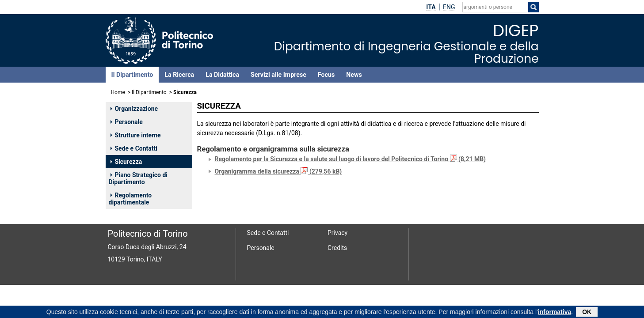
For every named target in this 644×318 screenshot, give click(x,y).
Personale (127, 122)
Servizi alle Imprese (278, 75)
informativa (554, 312)
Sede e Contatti (134, 148)
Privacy (337, 233)
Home (118, 92)
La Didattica (222, 75)
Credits (337, 248)
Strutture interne (136, 135)
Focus (326, 75)
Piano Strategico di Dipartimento (138, 178)
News (354, 75)
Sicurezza (126, 162)
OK (587, 312)
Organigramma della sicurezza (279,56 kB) (278, 171)
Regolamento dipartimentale (130, 199)
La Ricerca (179, 75)
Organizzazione (134, 109)
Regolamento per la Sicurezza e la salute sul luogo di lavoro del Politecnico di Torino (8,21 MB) (351, 159)
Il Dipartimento (132, 75)
